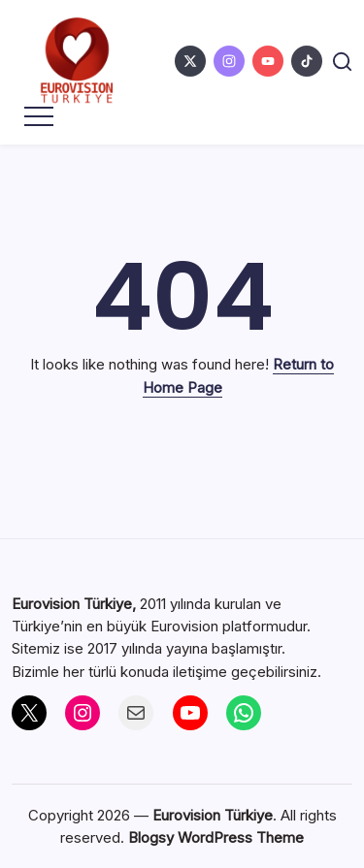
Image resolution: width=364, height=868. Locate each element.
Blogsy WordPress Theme (216, 837)
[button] (342, 62)
